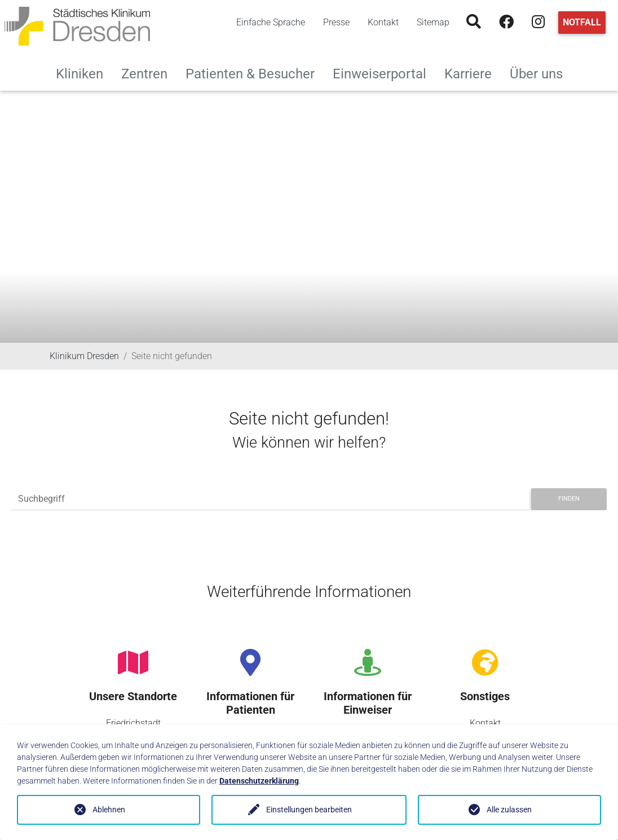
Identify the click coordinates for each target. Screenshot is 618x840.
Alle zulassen (509, 810)
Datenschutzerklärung (259, 781)
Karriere (473, 72)
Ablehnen (109, 810)
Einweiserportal (384, 72)
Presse (336, 22)
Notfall (582, 22)
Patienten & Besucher (255, 72)
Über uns (541, 72)
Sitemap (433, 22)
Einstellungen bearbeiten (309, 810)
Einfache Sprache (271, 22)
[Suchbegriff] (270, 499)
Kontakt (383, 22)
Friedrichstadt (133, 723)
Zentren (149, 72)
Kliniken (84, 72)
